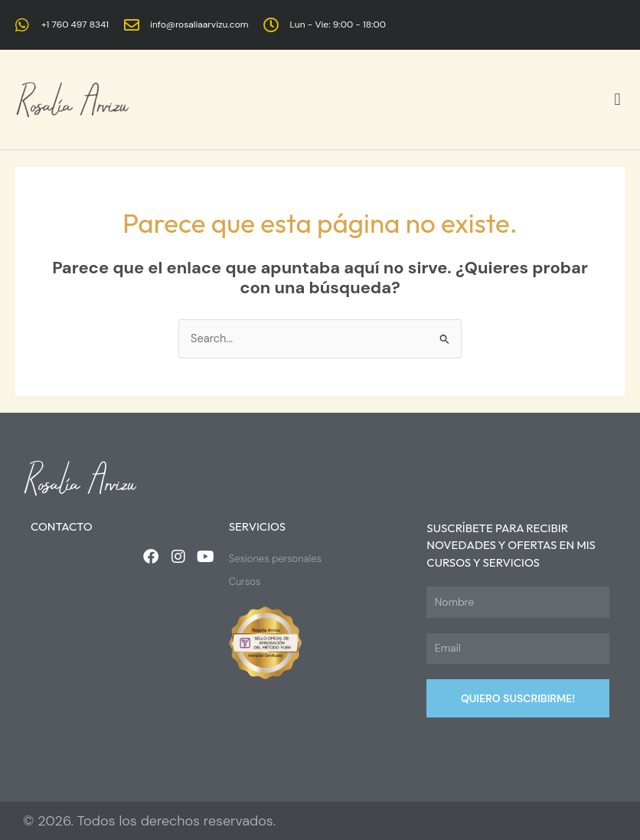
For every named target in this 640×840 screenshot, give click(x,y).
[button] (617, 100)
